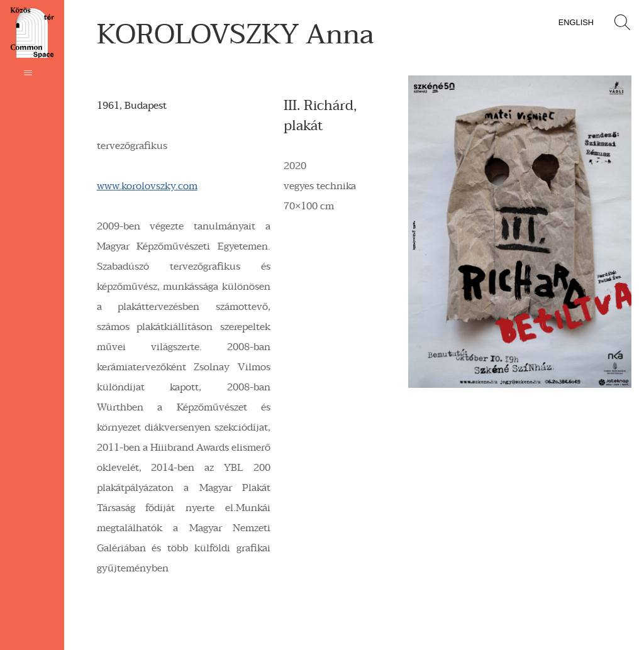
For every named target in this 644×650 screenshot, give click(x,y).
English (576, 22)
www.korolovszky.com (147, 186)
